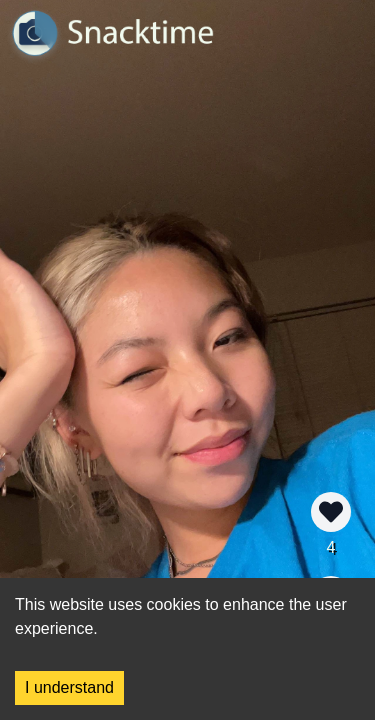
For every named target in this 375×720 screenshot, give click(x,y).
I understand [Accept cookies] (69, 687)
